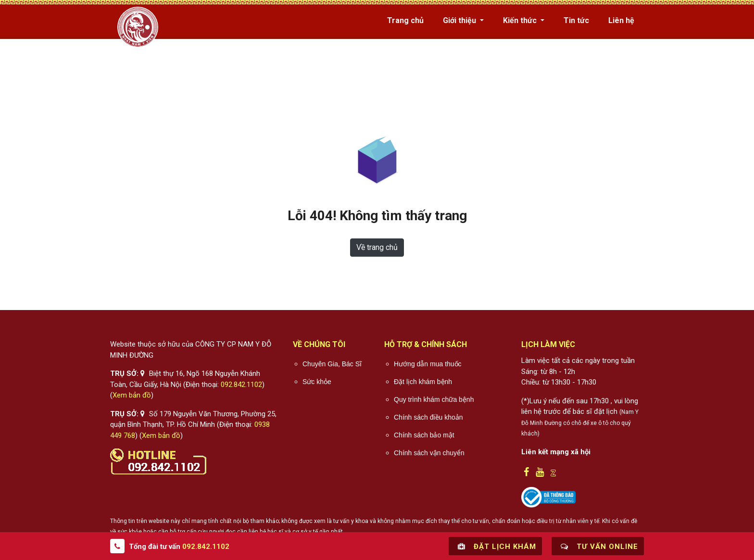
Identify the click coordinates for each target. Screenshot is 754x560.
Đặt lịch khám (495, 546)
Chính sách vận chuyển (429, 453)
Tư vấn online (598, 546)
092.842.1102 (241, 385)
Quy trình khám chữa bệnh (434, 399)
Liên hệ (621, 20)
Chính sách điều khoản (428, 417)
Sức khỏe (317, 382)
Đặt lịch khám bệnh (423, 382)
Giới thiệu (460, 20)
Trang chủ (405, 20)
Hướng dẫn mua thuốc (428, 364)
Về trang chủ (377, 247)
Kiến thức (521, 20)
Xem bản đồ (132, 395)
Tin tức (576, 20)
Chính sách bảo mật (424, 435)
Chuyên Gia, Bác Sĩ (332, 364)
